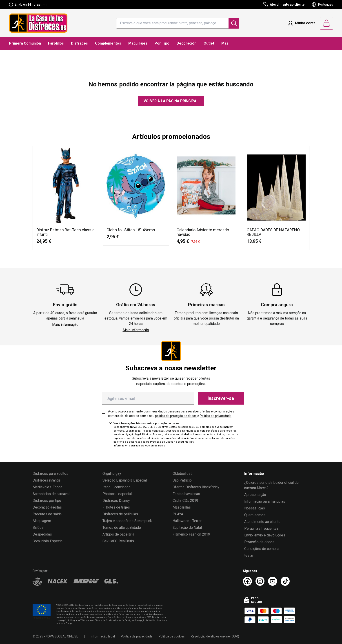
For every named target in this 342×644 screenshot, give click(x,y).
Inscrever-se (221, 398)
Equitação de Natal (187, 528)
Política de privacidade (216, 416)
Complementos (108, 43)
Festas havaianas (186, 494)
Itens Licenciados (117, 487)
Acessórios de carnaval (51, 494)
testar (249, 555)
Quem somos (255, 515)
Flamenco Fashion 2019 (191, 534)
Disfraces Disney (116, 501)
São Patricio (182, 480)
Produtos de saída (47, 514)
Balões (38, 528)
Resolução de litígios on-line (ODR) (215, 636)
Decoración (187, 43)
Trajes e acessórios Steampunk (127, 521)
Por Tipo (162, 43)
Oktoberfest (182, 474)
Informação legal (103, 636)
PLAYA (178, 514)
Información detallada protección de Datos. (140, 446)
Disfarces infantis (47, 480)
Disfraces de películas (120, 514)
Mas (225, 43)
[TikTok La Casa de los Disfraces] (285, 581)
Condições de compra (261, 549)
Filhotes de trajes (116, 507)
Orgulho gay (112, 474)
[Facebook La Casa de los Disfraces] (247, 581)
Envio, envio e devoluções (265, 535)
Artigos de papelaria (118, 534)
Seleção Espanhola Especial (125, 480)
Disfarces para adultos (50, 474)
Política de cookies (172, 636)
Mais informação (65, 325)
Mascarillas (182, 507)
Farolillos (56, 43)
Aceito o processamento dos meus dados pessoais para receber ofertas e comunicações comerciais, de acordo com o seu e (171, 414)
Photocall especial (117, 494)
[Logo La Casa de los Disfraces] (38, 23)
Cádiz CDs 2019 (185, 501)
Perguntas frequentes (261, 528)
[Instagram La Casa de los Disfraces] (260, 581)
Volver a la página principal (171, 101)
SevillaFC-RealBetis (118, 541)
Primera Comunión (25, 43)
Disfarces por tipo (47, 501)
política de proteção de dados (176, 416)
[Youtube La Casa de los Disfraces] (273, 581)
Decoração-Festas (47, 507)
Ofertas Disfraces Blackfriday (196, 487)
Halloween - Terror (187, 521)
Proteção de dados (259, 542)
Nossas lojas (255, 508)
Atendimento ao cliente (262, 522)
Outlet (209, 43)
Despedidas (42, 534)
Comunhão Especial (48, 541)
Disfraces (79, 43)
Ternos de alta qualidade (122, 528)
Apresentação (255, 495)
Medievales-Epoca (47, 487)
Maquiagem (42, 521)
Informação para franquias (265, 501)
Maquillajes (138, 43)
